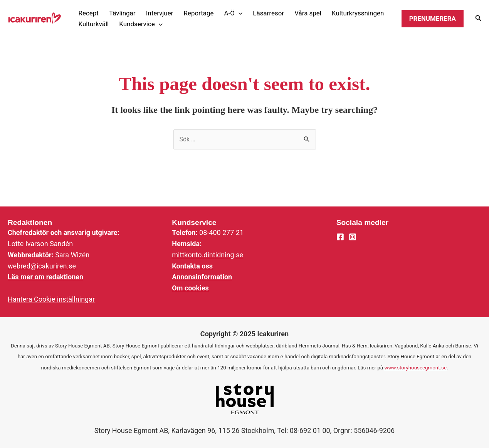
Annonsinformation (202, 277)
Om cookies (190, 288)
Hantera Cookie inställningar (51, 299)
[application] (239, 13)
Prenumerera (433, 18)
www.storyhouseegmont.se (415, 368)
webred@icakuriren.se (42, 266)
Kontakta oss (192, 266)
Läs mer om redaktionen (45, 277)
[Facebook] (340, 237)
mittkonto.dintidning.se (208, 255)
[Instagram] (353, 237)
